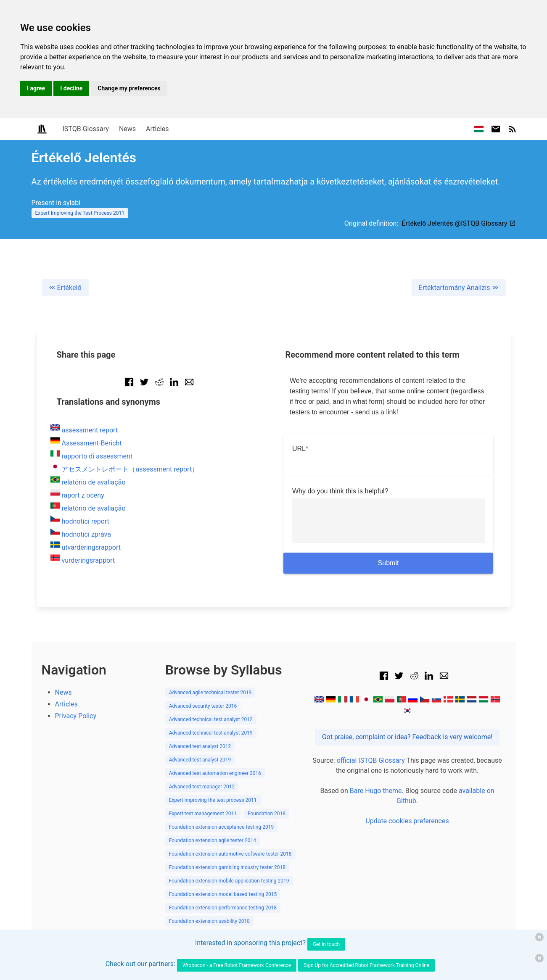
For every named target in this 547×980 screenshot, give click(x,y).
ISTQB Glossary (86, 129)
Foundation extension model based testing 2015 (223, 894)
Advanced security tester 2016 (203, 706)
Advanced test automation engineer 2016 (215, 773)
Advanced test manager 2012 (202, 787)
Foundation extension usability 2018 (209, 921)
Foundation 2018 (267, 814)
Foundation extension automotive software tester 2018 (230, 854)
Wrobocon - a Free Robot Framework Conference (237, 965)
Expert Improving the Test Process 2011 (80, 213)
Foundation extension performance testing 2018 (223, 908)
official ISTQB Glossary (371, 760)
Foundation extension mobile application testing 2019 (229, 881)
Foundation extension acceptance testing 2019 (222, 827)
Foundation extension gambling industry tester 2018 (227, 867)
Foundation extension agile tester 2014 (213, 840)
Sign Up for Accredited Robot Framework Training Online (366, 965)
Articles (157, 129)
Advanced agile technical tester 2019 (210, 693)
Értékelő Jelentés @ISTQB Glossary (458, 223)
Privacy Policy (76, 716)
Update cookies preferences (407, 821)
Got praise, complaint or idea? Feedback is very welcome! (407, 737)
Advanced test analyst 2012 (200, 746)
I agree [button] (36, 88)
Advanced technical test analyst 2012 (211, 719)
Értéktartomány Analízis (459, 288)
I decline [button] (71, 88)
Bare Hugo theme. (377, 791)
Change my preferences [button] (129, 88)
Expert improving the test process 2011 (213, 800)
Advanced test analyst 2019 (200, 760)
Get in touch (326, 944)
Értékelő (65, 288)
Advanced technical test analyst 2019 (211, 733)
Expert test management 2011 (203, 814)
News (127, 129)
